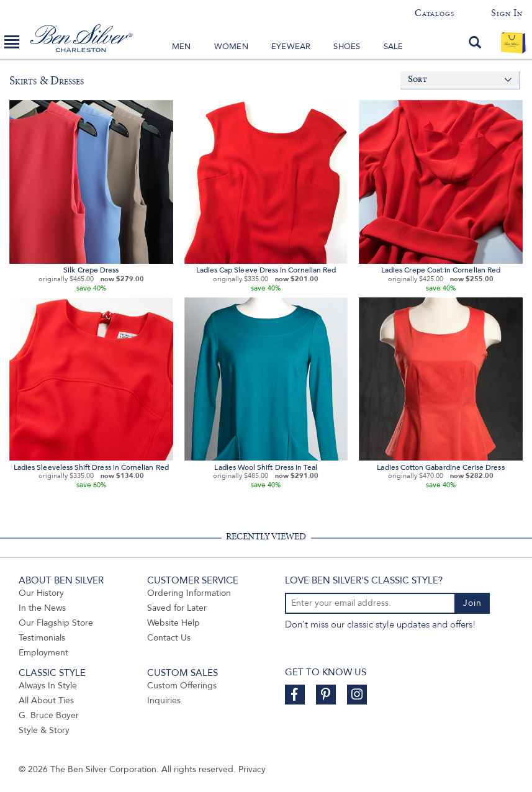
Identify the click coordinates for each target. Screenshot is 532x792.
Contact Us (169, 638)
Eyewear (291, 47)
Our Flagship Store (56, 623)
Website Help (174, 623)
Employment (43, 653)
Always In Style (48, 686)
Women (231, 47)
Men (182, 47)
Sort (417, 80)
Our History (41, 593)
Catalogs (434, 13)
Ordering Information (189, 593)
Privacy (252, 769)
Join (472, 603)
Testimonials (42, 638)
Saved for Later (177, 608)
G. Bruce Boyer (49, 715)
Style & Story (44, 730)
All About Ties (46, 700)
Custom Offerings (182, 686)
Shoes (347, 47)
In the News (42, 608)
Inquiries (164, 700)
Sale (394, 47)
